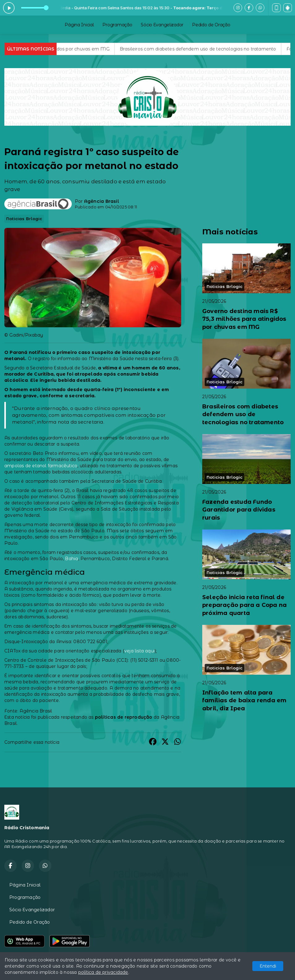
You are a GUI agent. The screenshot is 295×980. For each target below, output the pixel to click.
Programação (117, 25)
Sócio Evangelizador (162, 25)
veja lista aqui (139, 651)
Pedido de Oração (211, 25)
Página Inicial (79, 25)
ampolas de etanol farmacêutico (41, 466)
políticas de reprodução (124, 717)
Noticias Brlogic (24, 219)
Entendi (268, 966)
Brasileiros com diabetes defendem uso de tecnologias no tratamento (205, 49)
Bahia (71, 559)
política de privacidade (103, 972)
